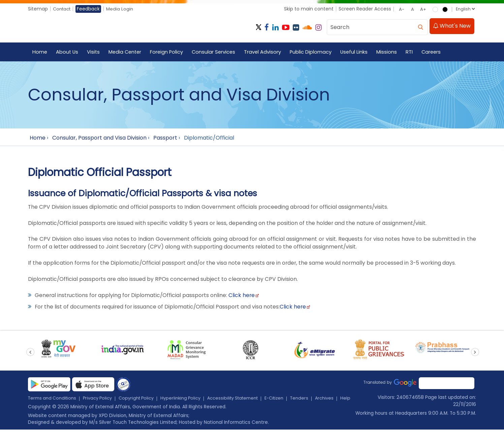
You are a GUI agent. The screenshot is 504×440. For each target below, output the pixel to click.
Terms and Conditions (54, 401)
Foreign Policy (170, 52)
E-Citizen (293, 401)
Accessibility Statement (248, 401)
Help (60, 408)
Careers (438, 52)
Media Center (127, 52)
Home (40, 52)
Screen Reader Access (365, 9)
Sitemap (38, 9)
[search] (420, 27)
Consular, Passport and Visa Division (99, 138)
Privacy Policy (103, 401)
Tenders (320, 401)
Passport (165, 138)
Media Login (122, 9)
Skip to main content (308, 9)
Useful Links (360, 52)
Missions (393, 52)
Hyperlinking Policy (192, 401)
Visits (94, 52)
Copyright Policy (144, 401)
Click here (244, 298)
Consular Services (218, 52)
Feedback (91, 9)
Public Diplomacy (316, 52)
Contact (63, 9)
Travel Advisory (267, 52)
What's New (452, 27)
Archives (38, 408)
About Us (68, 52)
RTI (415, 52)
